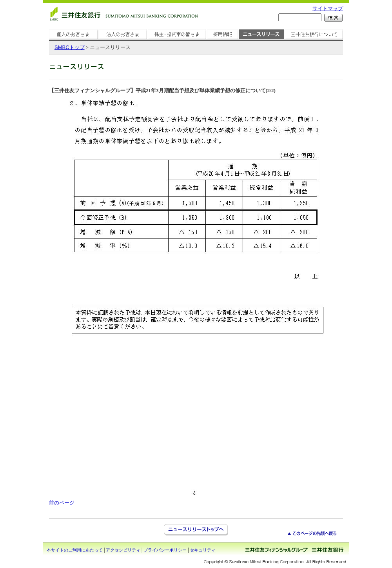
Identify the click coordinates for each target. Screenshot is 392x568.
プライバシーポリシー (165, 550)
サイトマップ (328, 8)
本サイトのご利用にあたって (75, 550)
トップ (70, 47)
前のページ (62, 503)
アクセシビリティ (123, 550)
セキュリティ (203, 550)
